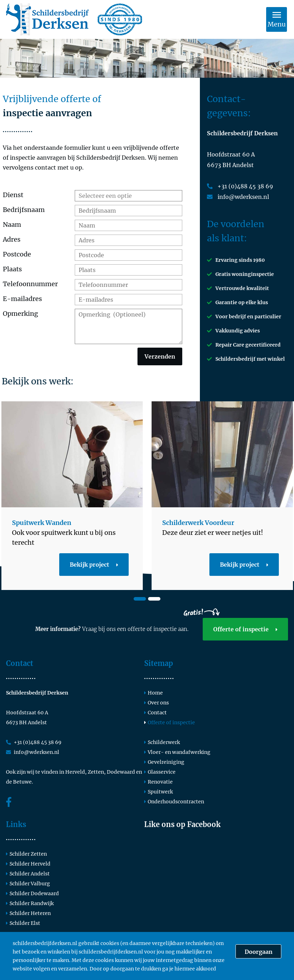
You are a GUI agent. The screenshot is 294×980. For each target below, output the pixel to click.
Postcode (17, 254)
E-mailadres (22, 299)
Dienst (13, 195)
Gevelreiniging (164, 762)
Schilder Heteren (28, 913)
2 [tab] (154, 599)
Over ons (157, 703)
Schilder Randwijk (30, 903)
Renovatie (158, 782)
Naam (12, 225)
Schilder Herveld (28, 864)
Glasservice (160, 772)
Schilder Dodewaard (32, 893)
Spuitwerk (158, 792)
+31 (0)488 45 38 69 (240, 186)
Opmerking (20, 314)
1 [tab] (140, 599)
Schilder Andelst (28, 874)
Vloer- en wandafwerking (177, 752)
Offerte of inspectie (245, 629)
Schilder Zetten (26, 854)
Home (154, 693)
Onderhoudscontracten (174, 802)
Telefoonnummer (30, 284)
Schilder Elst (23, 923)
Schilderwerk (162, 742)
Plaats (12, 269)
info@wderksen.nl (238, 197)
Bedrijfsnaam (24, 210)
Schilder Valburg (28, 884)
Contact (155, 713)
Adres (12, 239)
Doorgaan (259, 952)
